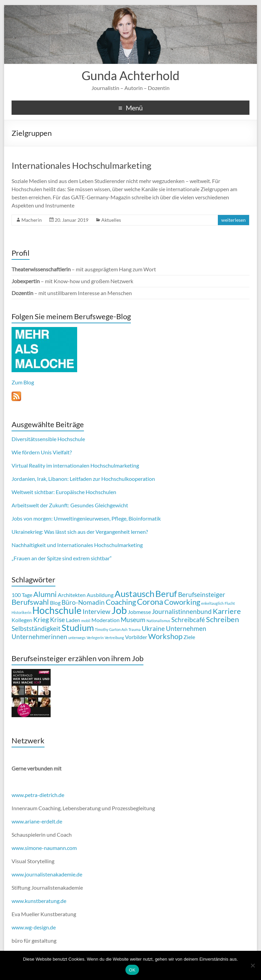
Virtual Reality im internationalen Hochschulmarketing (75, 465)
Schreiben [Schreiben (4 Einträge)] (222, 619)
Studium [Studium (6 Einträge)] (78, 628)
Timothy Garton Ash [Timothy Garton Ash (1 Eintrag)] (111, 629)
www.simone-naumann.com (44, 848)
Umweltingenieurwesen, (82, 518)
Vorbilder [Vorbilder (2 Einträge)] (136, 637)
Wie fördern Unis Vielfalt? (42, 452)
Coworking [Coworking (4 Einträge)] (182, 602)
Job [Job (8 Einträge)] (119, 610)
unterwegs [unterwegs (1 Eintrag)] (77, 638)
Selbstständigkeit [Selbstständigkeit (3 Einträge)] (36, 628)
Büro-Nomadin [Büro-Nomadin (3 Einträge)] (83, 602)
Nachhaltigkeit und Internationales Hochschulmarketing (77, 545)
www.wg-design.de (34, 927)
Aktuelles (111, 220)
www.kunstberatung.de (39, 901)
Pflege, (119, 518)
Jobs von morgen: (32, 518)
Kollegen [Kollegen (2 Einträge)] (22, 620)
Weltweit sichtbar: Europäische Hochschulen (64, 492)
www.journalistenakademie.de (47, 874)
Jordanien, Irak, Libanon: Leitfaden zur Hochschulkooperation (83, 479)
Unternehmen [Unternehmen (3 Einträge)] (186, 628)
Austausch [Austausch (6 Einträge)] (134, 594)
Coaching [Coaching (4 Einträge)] (121, 602)
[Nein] (253, 965)
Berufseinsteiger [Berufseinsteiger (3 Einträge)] (202, 594)
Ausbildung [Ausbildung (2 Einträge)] (100, 595)
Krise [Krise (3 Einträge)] (57, 620)
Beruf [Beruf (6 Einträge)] (166, 594)
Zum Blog (23, 382)
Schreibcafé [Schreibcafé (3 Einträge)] (188, 620)
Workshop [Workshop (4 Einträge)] (165, 636)
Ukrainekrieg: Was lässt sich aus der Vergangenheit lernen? (80, 532)
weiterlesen (233, 220)
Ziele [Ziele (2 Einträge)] (189, 637)
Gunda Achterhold (130, 75)
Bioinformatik (145, 518)
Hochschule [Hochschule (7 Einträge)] (57, 610)
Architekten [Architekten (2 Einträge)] (72, 595)
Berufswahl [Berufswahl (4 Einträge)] (30, 602)
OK (132, 970)
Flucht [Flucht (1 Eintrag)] (230, 603)
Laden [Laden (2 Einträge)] (73, 620)
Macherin (32, 220)
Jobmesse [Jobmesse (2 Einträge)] (139, 612)
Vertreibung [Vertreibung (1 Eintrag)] (114, 638)
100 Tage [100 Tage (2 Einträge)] (22, 595)
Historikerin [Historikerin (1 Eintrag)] (21, 612)
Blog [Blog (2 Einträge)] (55, 603)
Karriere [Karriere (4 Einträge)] (227, 611)
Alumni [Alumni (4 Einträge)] (45, 594)
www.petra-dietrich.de (38, 795)
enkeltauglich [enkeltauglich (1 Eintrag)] (212, 603)
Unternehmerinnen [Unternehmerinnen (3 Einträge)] (39, 637)
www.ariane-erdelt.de (37, 821)
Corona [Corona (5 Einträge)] (150, 602)
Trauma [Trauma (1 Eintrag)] (135, 629)
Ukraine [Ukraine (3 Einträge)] (153, 628)
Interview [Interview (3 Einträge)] (97, 611)
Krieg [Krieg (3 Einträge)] (41, 620)
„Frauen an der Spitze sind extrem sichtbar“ (62, 558)
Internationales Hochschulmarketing (81, 165)
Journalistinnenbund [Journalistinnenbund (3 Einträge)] (182, 611)
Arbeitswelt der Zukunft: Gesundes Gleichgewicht (70, 505)
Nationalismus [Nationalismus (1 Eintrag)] (158, 621)
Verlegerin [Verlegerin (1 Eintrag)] (95, 638)
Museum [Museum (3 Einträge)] (133, 620)
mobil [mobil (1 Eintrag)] (86, 621)
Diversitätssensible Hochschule (48, 439)
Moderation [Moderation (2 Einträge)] (106, 620)
